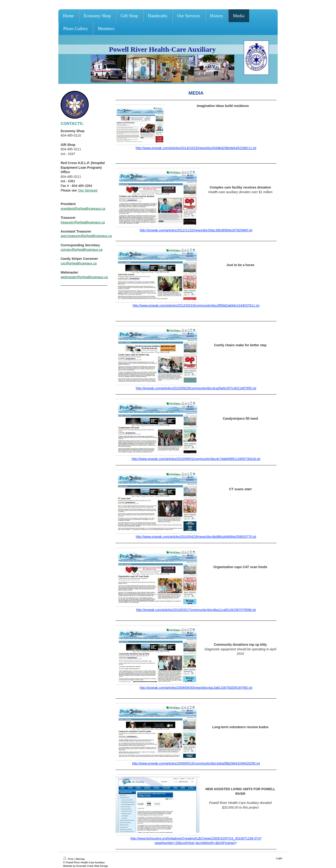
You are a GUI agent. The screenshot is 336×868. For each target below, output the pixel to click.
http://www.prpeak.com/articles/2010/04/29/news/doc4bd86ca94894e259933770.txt (196, 537)
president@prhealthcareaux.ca (83, 209)
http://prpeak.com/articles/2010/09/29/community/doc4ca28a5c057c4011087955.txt (196, 388)
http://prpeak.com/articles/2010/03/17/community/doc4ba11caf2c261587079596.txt (196, 610)
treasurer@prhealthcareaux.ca (83, 222)
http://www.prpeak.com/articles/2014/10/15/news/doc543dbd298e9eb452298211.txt (196, 148)
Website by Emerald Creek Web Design (86, 866)
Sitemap (80, 859)
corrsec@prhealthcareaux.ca (82, 250)
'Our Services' (88, 190)
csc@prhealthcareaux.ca (79, 263)
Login (279, 858)
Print (68, 859)
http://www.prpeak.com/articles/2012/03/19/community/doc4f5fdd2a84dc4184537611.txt (196, 305)
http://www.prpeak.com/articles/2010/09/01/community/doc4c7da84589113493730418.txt (196, 459)
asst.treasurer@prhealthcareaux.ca (86, 236)
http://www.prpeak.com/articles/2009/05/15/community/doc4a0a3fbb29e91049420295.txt (196, 763)
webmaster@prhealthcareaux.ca (84, 277)
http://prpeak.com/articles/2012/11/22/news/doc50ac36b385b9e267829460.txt (196, 230)
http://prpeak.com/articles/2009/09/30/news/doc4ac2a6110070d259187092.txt (196, 688)
